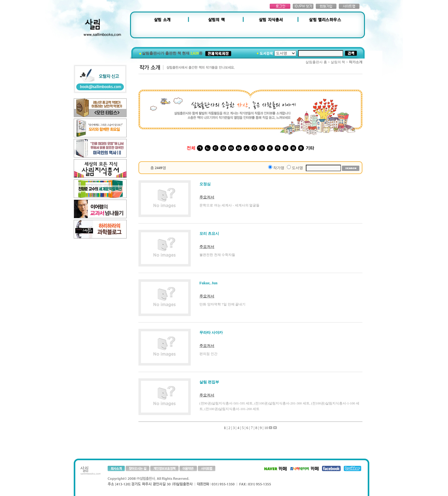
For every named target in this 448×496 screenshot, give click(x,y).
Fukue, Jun (208, 283)
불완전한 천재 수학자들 (217, 255)
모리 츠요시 (209, 234)
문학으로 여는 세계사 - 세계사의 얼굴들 (229, 205)
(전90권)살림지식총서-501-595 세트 (226, 403)
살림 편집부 (209, 382)
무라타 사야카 (211, 333)
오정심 (205, 184)
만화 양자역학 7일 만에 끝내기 (223, 304)
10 (266, 428)
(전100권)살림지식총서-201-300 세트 (282, 403)
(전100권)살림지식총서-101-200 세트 (232, 409)
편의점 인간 (208, 354)
